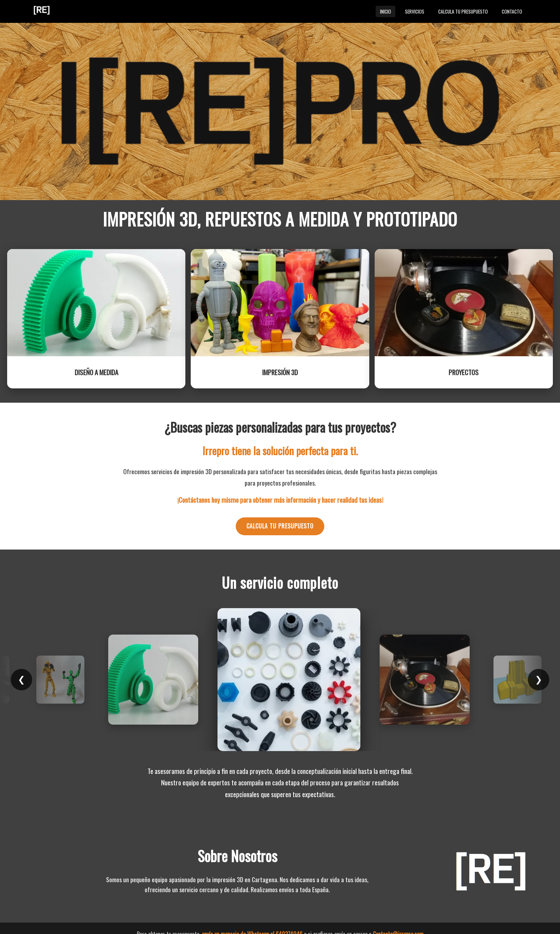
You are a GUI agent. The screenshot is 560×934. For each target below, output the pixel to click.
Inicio (386, 11)
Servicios (415, 11)
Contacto (512, 11)
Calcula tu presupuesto (463, 11)
